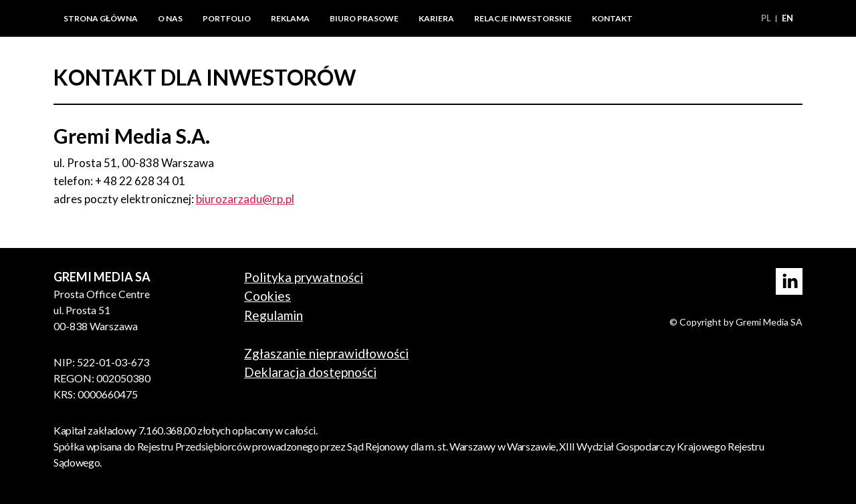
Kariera (436, 18)
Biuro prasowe (364, 18)
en (787, 18)
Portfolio (227, 18)
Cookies (267, 296)
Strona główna (101, 18)
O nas (170, 18)
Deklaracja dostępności (310, 372)
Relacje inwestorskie (523, 18)
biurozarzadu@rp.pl (245, 199)
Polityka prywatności (304, 277)
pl (767, 18)
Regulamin (274, 315)
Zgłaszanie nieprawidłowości (326, 353)
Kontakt (612, 18)
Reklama (290, 18)
